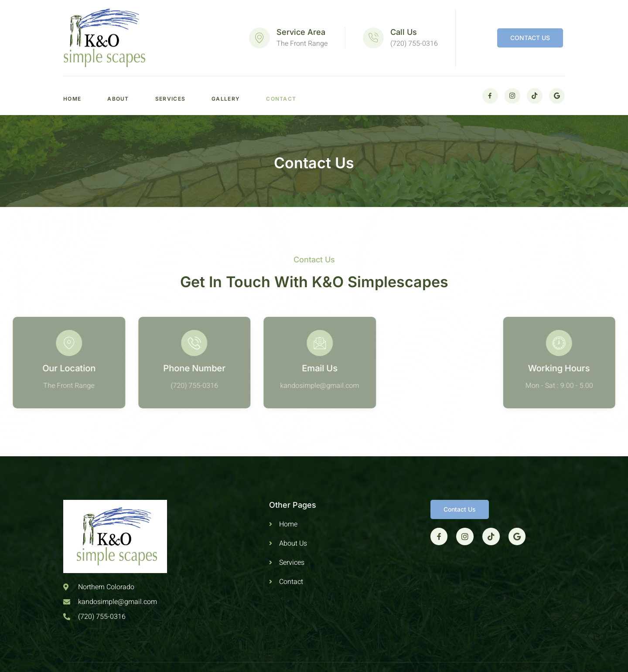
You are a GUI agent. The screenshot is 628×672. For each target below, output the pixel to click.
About (118, 99)
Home (72, 99)
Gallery (226, 99)
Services (170, 99)
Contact (281, 99)
